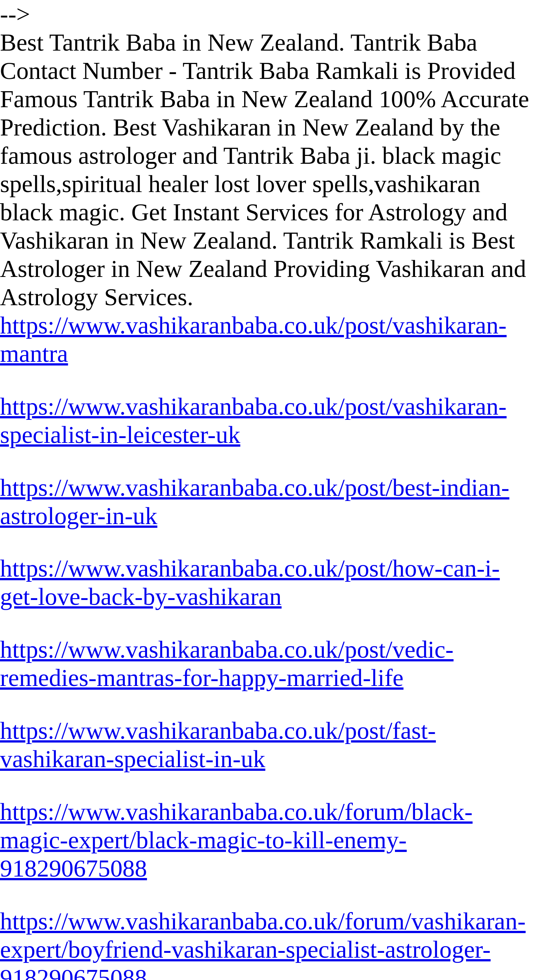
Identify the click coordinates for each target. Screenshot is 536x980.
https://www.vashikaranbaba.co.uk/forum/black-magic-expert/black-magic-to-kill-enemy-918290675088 (236, 840)
